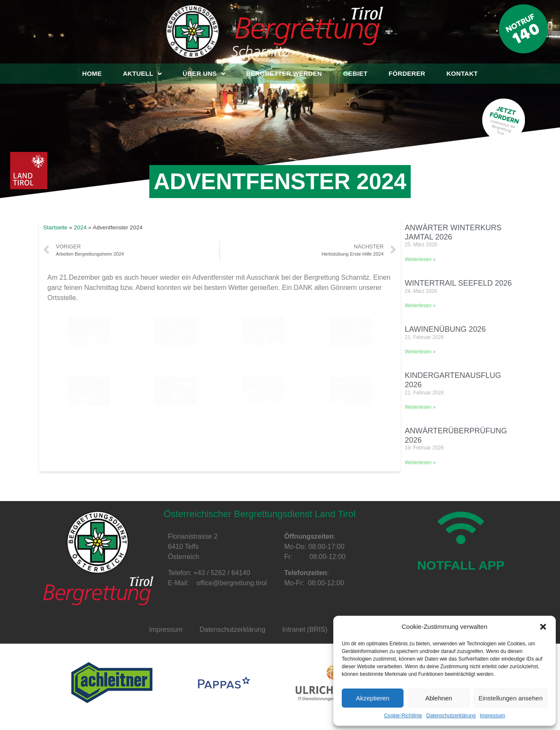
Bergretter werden (284, 73)
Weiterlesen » (420, 259)
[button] (543, 627)
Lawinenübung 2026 (445, 329)
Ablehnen (438, 698)
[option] (112, 683)
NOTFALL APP (461, 584)
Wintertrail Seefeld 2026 (458, 283)
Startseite (55, 227)
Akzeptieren (372, 698)
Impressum (493, 716)
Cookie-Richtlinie (403, 716)
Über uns (204, 74)
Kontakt (462, 73)
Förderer (407, 73)
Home (92, 73)
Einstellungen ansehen (511, 698)
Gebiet (355, 73)
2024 (80, 227)
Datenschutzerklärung (451, 716)
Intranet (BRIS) (305, 629)
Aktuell (142, 74)
